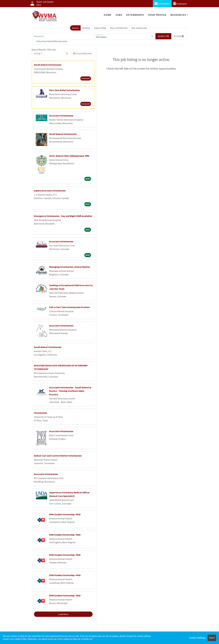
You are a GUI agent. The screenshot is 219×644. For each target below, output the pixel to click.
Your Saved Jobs (139, 28)
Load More (63, 614)
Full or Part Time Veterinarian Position (69, 307)
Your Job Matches (119, 28)
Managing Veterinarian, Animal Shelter (70, 267)
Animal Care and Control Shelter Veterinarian (58, 456)
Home (108, 15)
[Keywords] (63, 36)
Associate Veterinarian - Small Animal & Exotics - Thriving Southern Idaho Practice (70, 391)
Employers (180, 4)
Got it (212, 638)
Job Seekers (162, 4)
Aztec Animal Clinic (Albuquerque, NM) (69, 156)
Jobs (119, 15)
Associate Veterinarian (61, 116)
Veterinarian (40, 413)
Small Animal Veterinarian (48, 65)
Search (75, 28)
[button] (179, 36)
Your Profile (157, 15)
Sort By (37, 53)
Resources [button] (178, 15)
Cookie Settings (197, 638)
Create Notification (83, 53)
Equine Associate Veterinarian (50, 191)
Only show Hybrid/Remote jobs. (52, 41)
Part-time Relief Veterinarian (65, 90)
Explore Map (100, 28)
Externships (135, 15)
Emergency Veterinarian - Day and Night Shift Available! (63, 216)
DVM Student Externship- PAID (65, 514)
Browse (86, 28)
